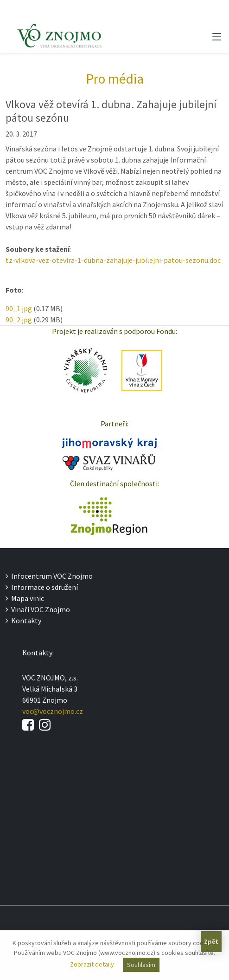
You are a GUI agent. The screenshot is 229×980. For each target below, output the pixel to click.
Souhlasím (141, 965)
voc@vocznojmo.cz (53, 711)
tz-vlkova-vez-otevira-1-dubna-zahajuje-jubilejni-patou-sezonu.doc (113, 260)
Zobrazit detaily (92, 964)
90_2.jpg (19, 320)
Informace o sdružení (42, 587)
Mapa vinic (25, 598)
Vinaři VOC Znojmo (38, 609)
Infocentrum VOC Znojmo (49, 576)
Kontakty (23, 621)
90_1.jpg (19, 308)
